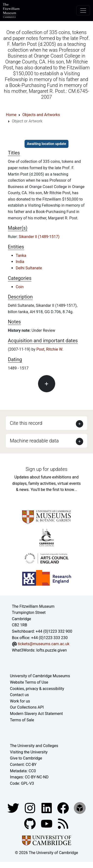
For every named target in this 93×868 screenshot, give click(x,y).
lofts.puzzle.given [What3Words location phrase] (52, 650)
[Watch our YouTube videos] (47, 824)
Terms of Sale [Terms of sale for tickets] (22, 720)
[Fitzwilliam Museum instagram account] (30, 808)
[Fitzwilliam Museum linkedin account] (64, 808)
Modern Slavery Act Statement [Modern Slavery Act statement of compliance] (37, 714)
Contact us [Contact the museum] (20, 695)
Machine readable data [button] (34, 441)
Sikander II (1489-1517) (39, 237)
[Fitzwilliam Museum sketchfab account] (80, 808)
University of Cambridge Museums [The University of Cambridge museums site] (40, 676)
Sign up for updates (46, 469)
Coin (20, 287)
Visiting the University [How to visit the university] (29, 752)
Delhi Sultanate (29, 268)
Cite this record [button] (26, 423)
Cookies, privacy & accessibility (37, 689)
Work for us (20, 701)
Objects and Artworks (41, 115)
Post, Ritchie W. (50, 349)
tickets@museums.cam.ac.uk (43, 644)
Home (11, 115)
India (20, 262)
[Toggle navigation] (83, 11)
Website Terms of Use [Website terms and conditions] (29, 682)
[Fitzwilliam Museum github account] (30, 824)
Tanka (21, 256)
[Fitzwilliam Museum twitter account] (14, 808)
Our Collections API (27, 707)
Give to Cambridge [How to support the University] (26, 758)
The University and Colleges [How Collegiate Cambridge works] (34, 746)
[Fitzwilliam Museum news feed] (63, 824)
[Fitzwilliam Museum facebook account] (47, 808)
